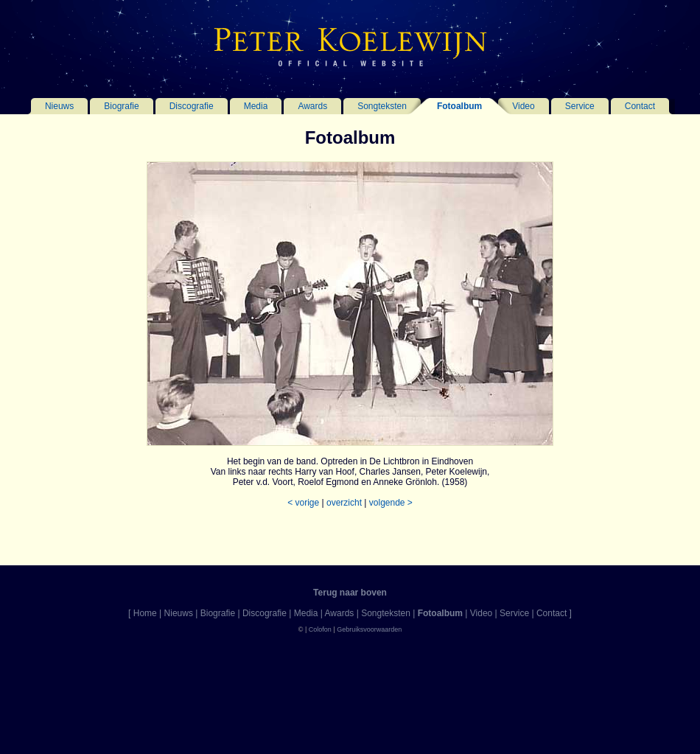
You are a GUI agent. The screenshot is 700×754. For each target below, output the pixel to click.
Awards (312, 106)
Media (256, 106)
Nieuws (59, 106)
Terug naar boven (350, 593)
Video (523, 106)
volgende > (391, 503)
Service (580, 106)
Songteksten (382, 106)
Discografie (192, 106)
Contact (640, 106)
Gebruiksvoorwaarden (369, 629)
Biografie (121, 106)
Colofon (320, 629)
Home (145, 613)
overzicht (344, 503)
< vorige (303, 503)
